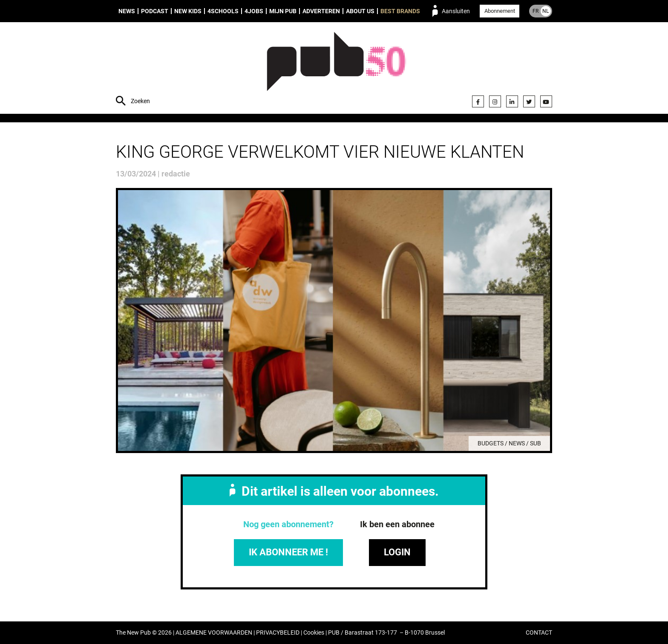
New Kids (188, 11)
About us (360, 11)
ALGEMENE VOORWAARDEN (214, 633)
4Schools (223, 11)
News (127, 11)
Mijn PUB (283, 11)
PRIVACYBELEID (278, 633)
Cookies (314, 633)
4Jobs (254, 11)
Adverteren (321, 11)
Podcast (155, 11)
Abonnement (500, 11)
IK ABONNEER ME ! (288, 552)
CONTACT (539, 633)
